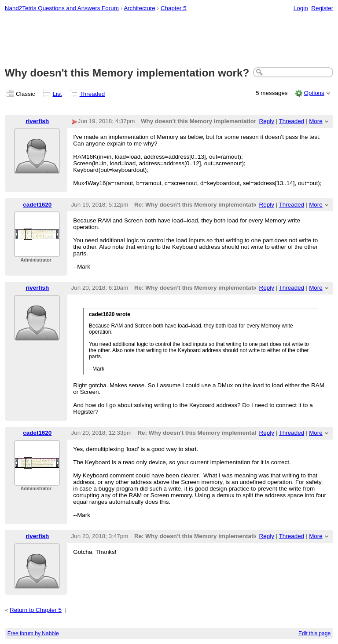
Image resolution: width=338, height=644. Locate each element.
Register (322, 8)
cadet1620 (37, 205)
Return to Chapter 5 (36, 610)
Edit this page (314, 633)
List (57, 94)
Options (314, 93)
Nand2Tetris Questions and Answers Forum (62, 8)
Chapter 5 (174, 8)
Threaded (92, 94)
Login (301, 8)
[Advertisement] (169, 40)
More (316, 121)
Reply (267, 121)
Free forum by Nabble (33, 633)
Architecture (140, 8)
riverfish (37, 121)
